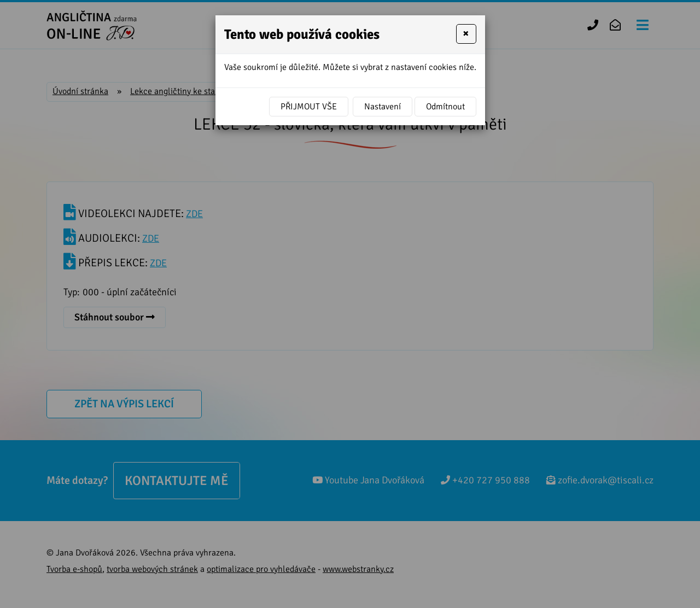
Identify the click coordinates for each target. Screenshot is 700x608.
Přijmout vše (309, 107)
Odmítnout (445, 107)
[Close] (466, 34)
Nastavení (383, 107)
